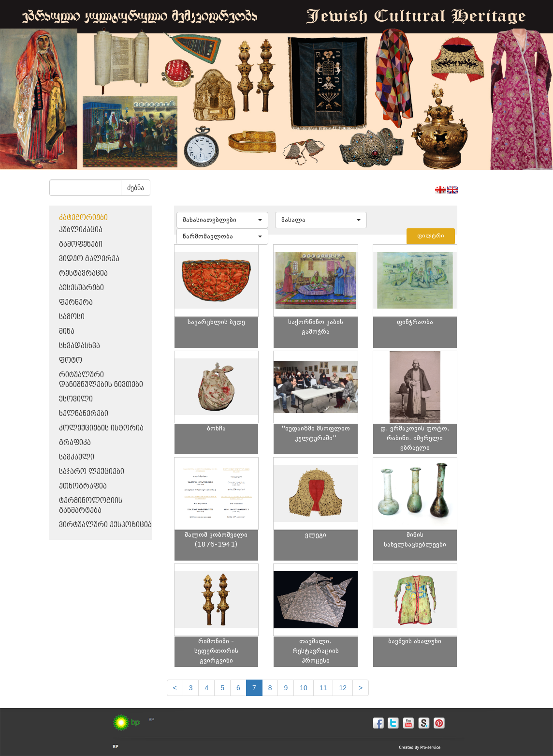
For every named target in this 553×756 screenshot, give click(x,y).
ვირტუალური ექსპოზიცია (105, 525)
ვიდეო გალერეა (89, 259)
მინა (67, 332)
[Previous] (175, 688)
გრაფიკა (75, 443)
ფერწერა (76, 303)
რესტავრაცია (83, 274)
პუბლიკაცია (81, 230)
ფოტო (71, 361)
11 (323, 688)
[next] (361, 688)
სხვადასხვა (80, 346)
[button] (222, 220)
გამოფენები (81, 245)
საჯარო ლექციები (92, 472)
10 (304, 688)
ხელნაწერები (84, 414)
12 (343, 688)
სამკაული (77, 457)
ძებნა (136, 188)
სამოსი (72, 317)
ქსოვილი (76, 399)
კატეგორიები (83, 218)
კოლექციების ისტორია (101, 428)
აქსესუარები (81, 288)
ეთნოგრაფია (83, 486)
